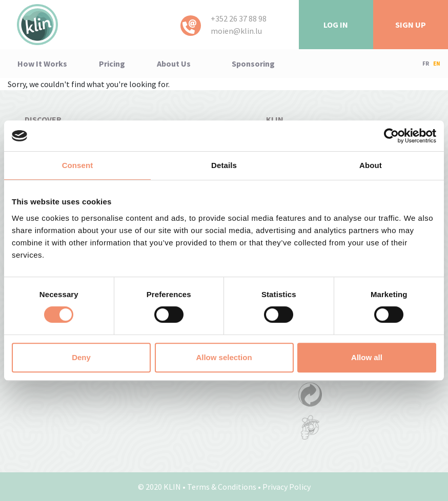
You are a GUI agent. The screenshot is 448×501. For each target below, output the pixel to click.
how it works (42, 64)
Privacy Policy (287, 487)
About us (174, 64)
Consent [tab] (78, 165)
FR (426, 64)
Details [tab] (224, 165)
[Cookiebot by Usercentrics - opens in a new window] (391, 136)
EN (437, 64)
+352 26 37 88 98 (239, 18)
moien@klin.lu (236, 31)
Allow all (367, 357)
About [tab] (371, 165)
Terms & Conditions (222, 487)
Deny (81, 357)
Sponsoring (253, 64)
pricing (112, 64)
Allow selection (224, 357)
